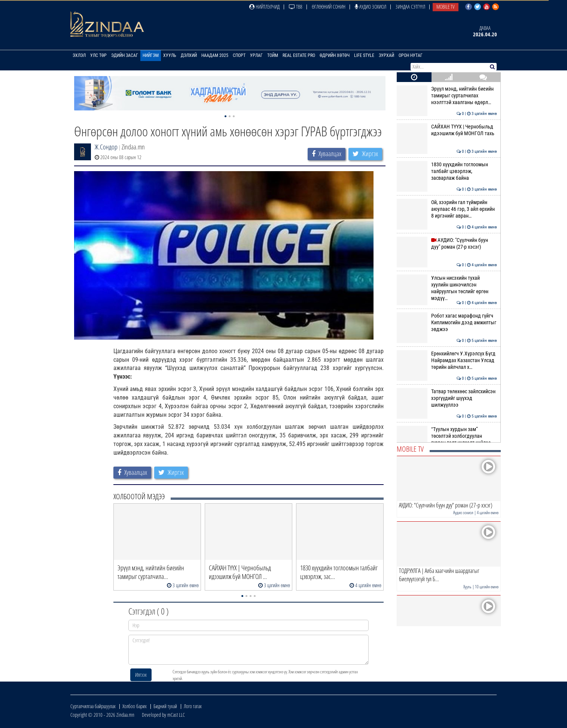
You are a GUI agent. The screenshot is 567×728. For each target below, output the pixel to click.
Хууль (170, 55)
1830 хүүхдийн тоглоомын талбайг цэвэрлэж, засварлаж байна (447, 171)
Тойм (273, 55)
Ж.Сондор (106, 147)
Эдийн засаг (125, 55)
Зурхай (386, 55)
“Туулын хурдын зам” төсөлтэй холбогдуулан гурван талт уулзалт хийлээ (447, 436)
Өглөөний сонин (329, 7)
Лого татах (193, 706)
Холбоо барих (135, 706)
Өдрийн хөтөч (335, 55)
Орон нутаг (411, 55)
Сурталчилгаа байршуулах (93, 706)
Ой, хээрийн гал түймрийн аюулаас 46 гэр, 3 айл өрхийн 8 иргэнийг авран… (447, 209)
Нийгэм (151, 55)
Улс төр (98, 55)
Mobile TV (446, 7)
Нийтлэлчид (264, 7)
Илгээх (141, 675)
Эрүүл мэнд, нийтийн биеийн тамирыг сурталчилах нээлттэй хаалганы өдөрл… (447, 96)
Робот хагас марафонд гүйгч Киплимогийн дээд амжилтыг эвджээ (447, 323)
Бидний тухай (165, 706)
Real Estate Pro (299, 55)
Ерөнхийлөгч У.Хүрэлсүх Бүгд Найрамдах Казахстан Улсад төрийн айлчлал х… (447, 360)
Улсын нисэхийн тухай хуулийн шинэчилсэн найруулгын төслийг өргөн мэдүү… (447, 288)
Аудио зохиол (371, 7)
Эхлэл (79, 55)
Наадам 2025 (215, 55)
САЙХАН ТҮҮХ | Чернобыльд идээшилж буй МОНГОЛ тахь (447, 130)
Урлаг (256, 55)
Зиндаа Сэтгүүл (410, 7)
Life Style (364, 55)
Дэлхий (189, 55)
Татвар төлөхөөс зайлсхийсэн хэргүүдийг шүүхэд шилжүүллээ (447, 398)
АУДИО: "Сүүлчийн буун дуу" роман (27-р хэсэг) (447, 243)
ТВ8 (296, 7)
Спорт (239, 55)
